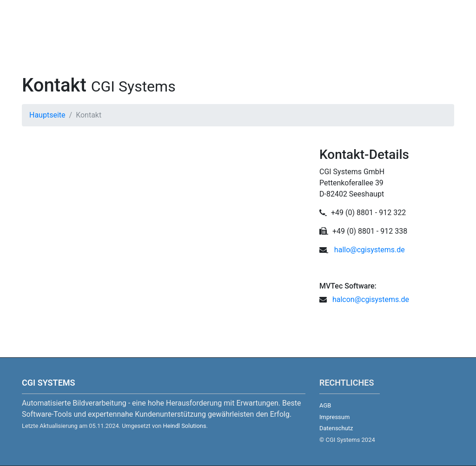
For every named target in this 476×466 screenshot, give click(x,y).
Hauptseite (47, 115)
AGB (325, 405)
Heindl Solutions (185, 426)
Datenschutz (336, 428)
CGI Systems (49, 383)
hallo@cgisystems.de (370, 250)
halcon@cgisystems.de (369, 299)
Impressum (334, 417)
